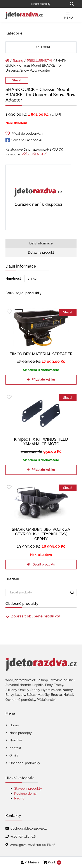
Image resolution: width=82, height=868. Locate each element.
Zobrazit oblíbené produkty (36, 616)
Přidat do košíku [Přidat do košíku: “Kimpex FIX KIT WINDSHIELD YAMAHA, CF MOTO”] (43, 470)
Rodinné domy (25, 794)
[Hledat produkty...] (72, 4)
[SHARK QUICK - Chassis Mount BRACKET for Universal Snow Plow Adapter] (38, 198)
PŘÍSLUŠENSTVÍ (39, 61)
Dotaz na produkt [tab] (41, 253)
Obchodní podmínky (25, 763)
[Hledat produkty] (48, 4)
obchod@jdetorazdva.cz (29, 828)
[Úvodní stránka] (7, 61)
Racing (18, 61)
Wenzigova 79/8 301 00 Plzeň (32, 845)
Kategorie (41, 47)
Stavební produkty (28, 789)
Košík (52, 863)
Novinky (16, 740)
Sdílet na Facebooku (24, 140)
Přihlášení (30, 862)
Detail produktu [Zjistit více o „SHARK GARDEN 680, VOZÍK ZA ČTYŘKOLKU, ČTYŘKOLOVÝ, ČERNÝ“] (44, 564)
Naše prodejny (21, 733)
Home (14, 725)
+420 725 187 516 (23, 837)
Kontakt (15, 748)
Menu (69, 15)
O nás (14, 755)
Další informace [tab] (41, 243)
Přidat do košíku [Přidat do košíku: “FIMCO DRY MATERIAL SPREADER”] (43, 380)
